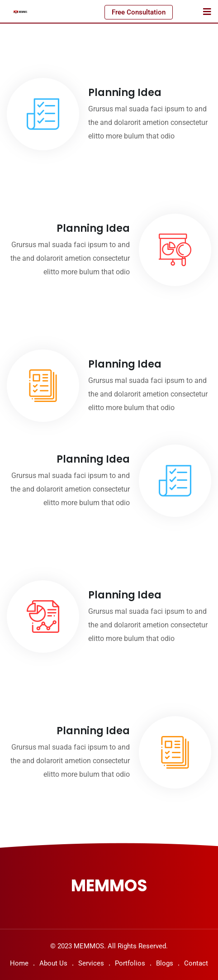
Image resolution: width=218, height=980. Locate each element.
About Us (53, 963)
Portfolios (130, 963)
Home (19, 963)
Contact (196, 963)
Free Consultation (139, 12)
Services (91, 963)
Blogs (165, 963)
